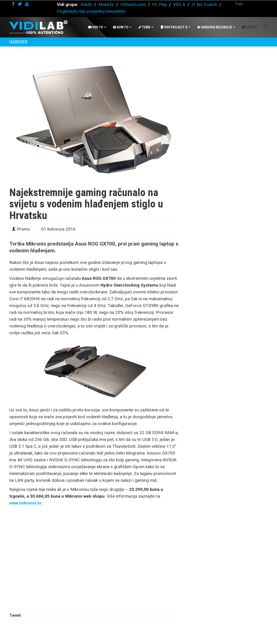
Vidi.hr (87, 4)
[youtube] (27, 4)
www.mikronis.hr (25, 503)
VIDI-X (180, 4)
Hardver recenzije (215, 27)
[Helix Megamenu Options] (266, 27)
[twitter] (20, 4)
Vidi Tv (96, 27)
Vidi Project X (174, 27)
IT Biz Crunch (204, 4)
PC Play (159, 4)
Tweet (15, 615)
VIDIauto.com (133, 4)
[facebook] (13, 4)
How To (121, 27)
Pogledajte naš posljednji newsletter (91, 11)
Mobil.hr (106, 4)
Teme (144, 27)
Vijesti (250, 27)
